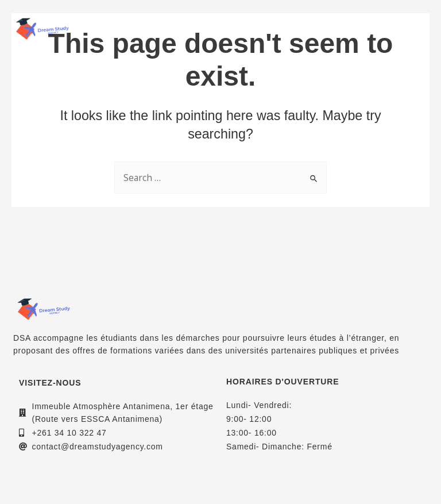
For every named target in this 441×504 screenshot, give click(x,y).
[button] (417, 29)
